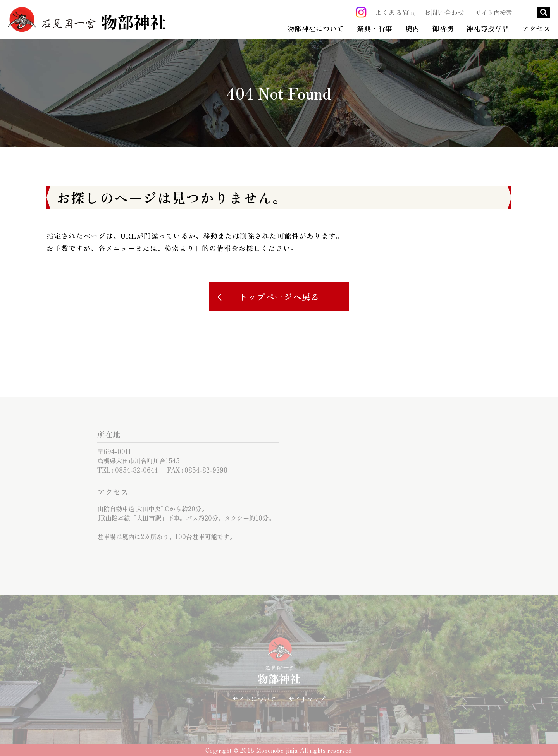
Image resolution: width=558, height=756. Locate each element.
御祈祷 (443, 29)
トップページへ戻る (279, 296)
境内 (412, 29)
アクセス (536, 29)
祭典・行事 (375, 29)
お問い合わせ (444, 12)
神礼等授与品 (487, 29)
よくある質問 (396, 12)
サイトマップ (307, 699)
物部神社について (316, 29)
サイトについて (254, 699)
